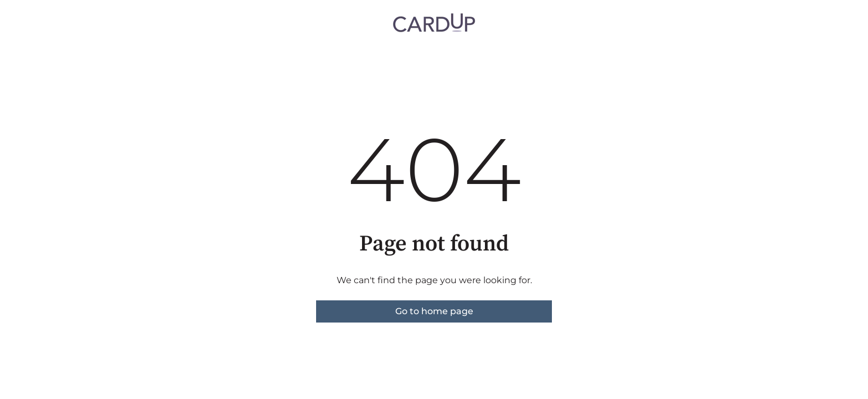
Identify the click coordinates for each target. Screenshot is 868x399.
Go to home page (434, 311)
